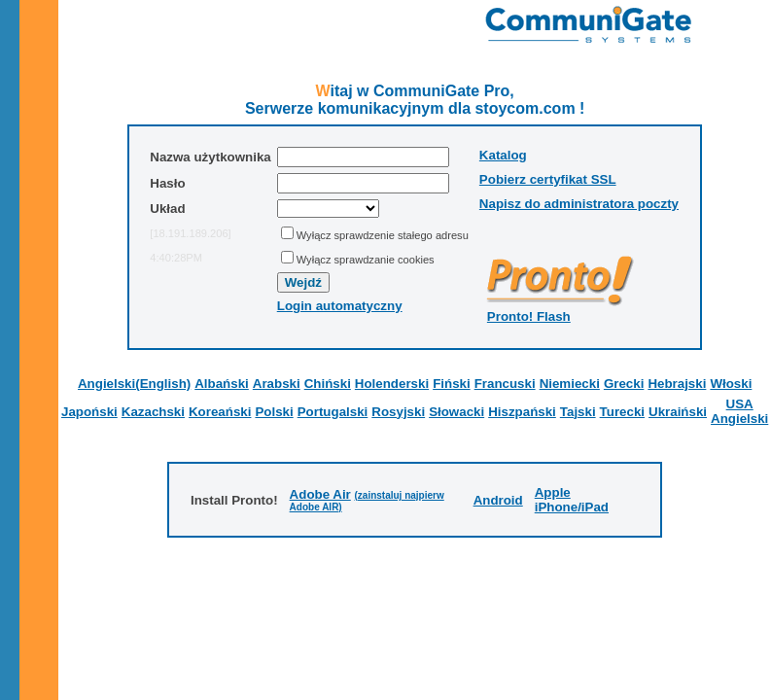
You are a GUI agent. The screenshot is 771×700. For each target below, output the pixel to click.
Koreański (220, 412)
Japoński (89, 412)
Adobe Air (320, 494)
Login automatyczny (340, 306)
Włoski (731, 384)
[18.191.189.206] (190, 233)
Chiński (328, 384)
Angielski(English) (134, 384)
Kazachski (153, 412)
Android (498, 500)
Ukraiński (678, 412)
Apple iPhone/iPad (572, 500)
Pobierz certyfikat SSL (548, 179)
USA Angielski (739, 411)
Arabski (277, 384)
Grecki (624, 384)
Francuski (505, 384)
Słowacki (456, 412)
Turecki (622, 412)
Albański (222, 384)
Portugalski (333, 412)
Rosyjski (398, 412)
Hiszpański (522, 412)
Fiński (452, 384)
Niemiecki (570, 384)
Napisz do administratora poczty (579, 204)
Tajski (578, 412)
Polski (274, 412)
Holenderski (392, 384)
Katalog (503, 155)
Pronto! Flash (529, 316)
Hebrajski (677, 384)
